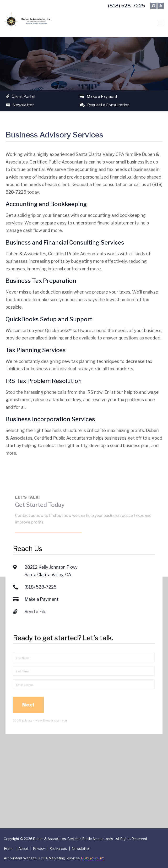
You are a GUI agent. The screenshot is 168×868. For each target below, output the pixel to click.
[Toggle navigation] (161, 23)
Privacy (39, 849)
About (23, 849)
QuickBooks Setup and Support (49, 319)
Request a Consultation (105, 105)
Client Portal (20, 96)
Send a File (35, 585)
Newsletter (20, 105)
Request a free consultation (99, 184)
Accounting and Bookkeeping (46, 204)
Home (9, 849)
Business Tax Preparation (41, 281)
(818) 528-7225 (127, 6)
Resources (58, 849)
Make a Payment (99, 96)
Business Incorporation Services (50, 419)
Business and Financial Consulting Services (65, 243)
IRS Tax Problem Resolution (44, 381)
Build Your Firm (93, 858)
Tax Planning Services (36, 350)
